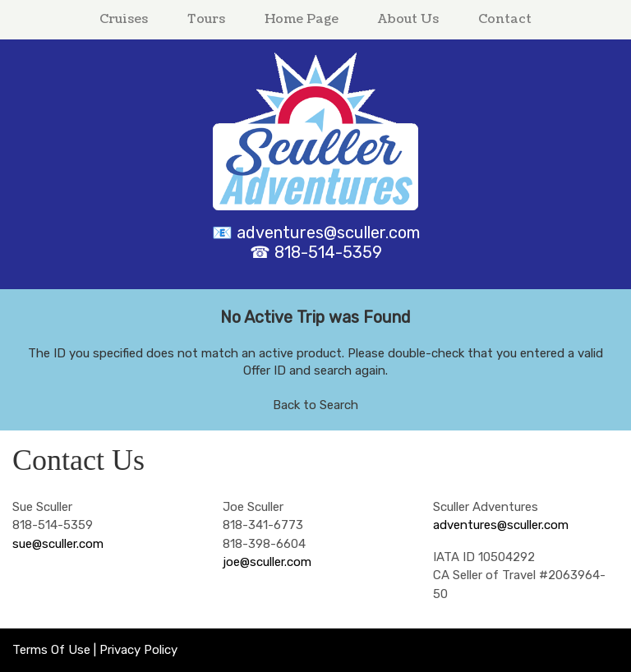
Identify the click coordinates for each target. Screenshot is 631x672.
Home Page (302, 19)
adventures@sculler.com (328, 232)
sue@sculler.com (58, 544)
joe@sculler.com (267, 562)
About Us (408, 19)
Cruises (124, 19)
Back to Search (315, 405)
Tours (206, 19)
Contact (505, 19)
